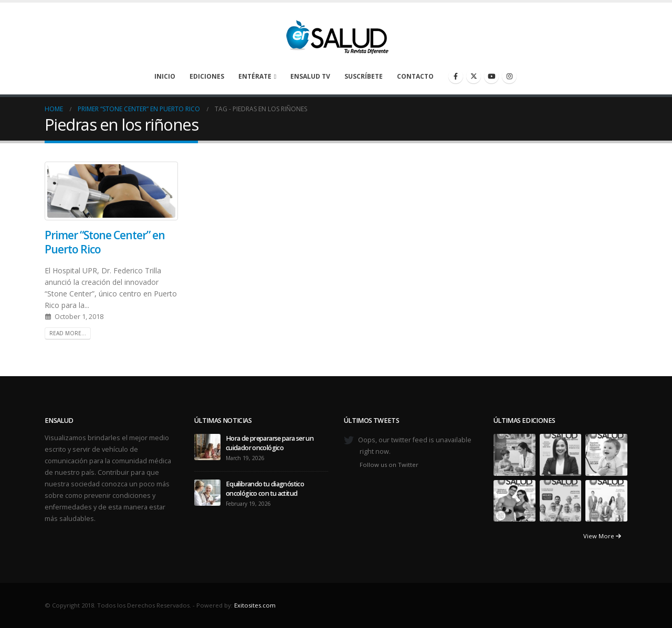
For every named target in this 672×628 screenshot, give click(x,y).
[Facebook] (456, 76)
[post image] (112, 191)
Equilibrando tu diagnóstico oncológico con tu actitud (265, 489)
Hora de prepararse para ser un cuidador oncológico (270, 443)
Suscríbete (364, 76)
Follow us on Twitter (389, 465)
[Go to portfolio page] (514, 454)
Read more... (68, 333)
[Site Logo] (336, 34)
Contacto (415, 76)
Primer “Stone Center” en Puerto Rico (105, 242)
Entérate (255, 76)
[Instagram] (509, 76)
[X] (474, 76)
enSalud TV (310, 76)
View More (602, 536)
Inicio (165, 76)
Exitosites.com (255, 605)
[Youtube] (491, 76)
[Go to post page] (207, 446)
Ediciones (207, 76)
